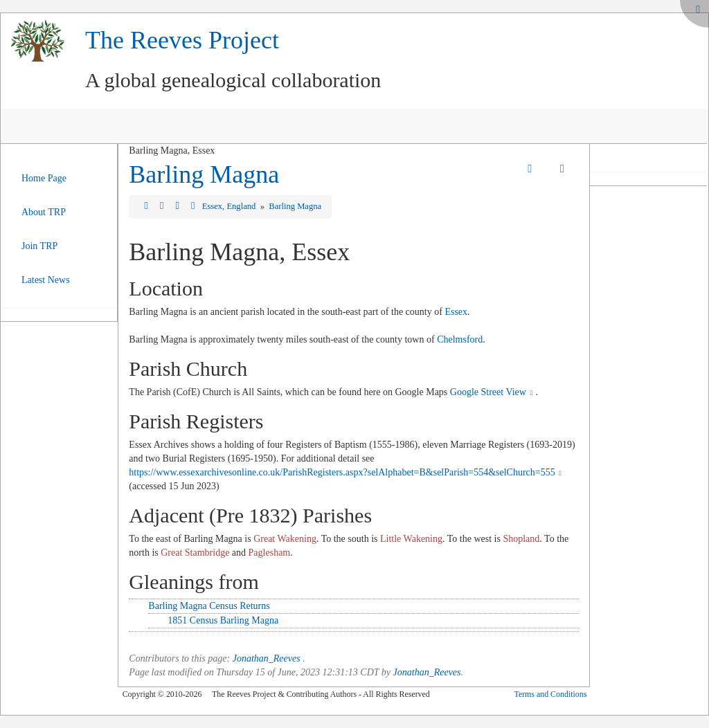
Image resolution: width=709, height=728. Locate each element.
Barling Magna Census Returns (209, 606)
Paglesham (270, 553)
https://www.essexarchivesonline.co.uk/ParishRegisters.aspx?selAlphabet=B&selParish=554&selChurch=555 (342, 472)
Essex (456, 312)
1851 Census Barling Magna (223, 620)
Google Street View (488, 392)
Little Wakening (411, 539)
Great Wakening (285, 539)
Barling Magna (204, 174)
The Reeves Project (182, 40)
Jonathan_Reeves (267, 658)
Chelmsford (460, 339)
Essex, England (230, 206)
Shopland (521, 539)
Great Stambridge (195, 553)
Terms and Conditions (550, 694)
